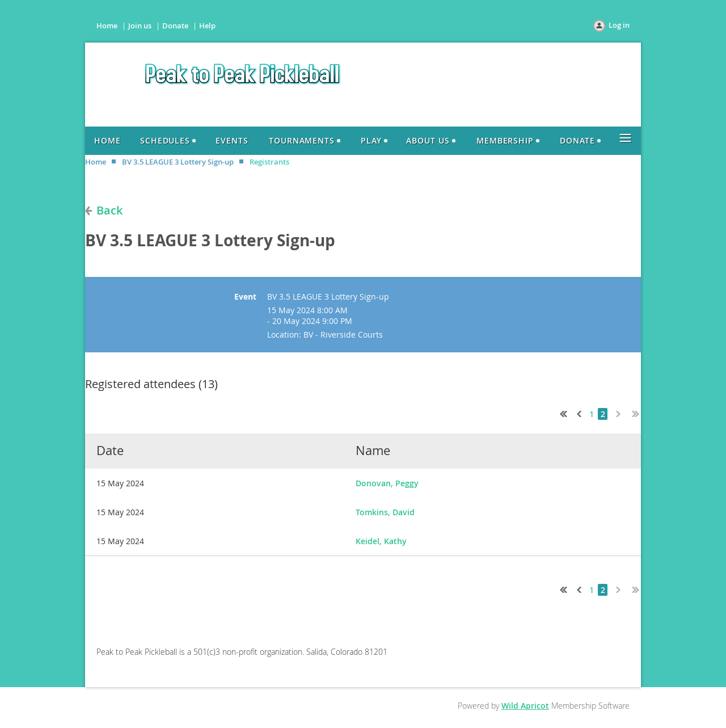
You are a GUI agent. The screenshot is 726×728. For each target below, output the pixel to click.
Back (109, 210)
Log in (619, 25)
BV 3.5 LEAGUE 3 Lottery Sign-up (178, 162)
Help (207, 26)
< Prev (578, 413)
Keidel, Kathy (381, 541)
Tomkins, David (385, 512)
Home (107, 26)
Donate (175, 26)
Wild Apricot (525, 706)
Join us (140, 26)
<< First (561, 413)
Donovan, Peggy (387, 483)
